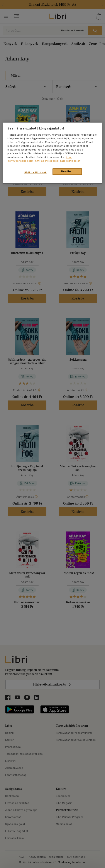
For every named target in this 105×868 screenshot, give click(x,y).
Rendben (67, 172)
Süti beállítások (35, 173)
